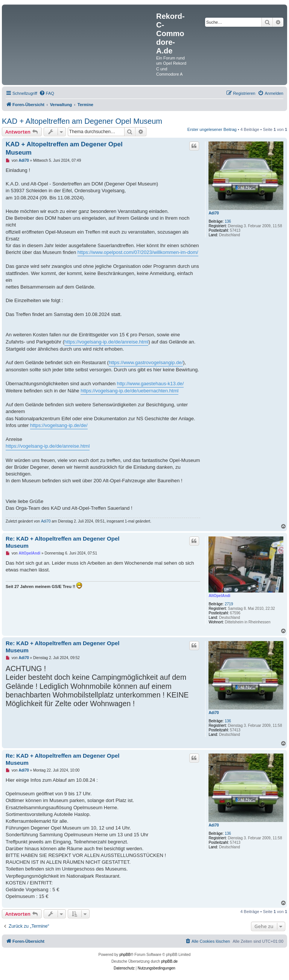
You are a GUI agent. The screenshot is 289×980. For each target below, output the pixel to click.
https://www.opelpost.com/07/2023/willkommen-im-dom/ (138, 252)
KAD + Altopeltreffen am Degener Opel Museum (82, 121)
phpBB (125, 955)
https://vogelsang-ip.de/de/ (59, 425)
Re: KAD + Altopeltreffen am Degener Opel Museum (62, 542)
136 (228, 221)
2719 (229, 604)
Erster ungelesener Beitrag (212, 129)
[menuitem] (47, 93)
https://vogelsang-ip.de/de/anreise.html (106, 342)
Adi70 (214, 213)
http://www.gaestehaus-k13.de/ (151, 384)
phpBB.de (169, 961)
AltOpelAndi (219, 596)
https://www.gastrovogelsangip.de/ (146, 362)
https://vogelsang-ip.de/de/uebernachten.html (129, 391)
